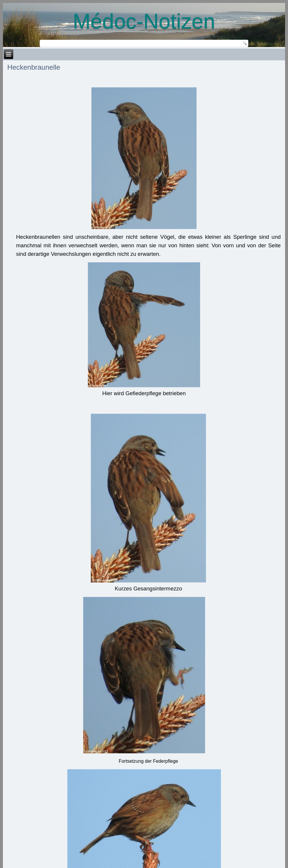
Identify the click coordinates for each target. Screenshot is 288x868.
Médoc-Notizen (144, 21)
